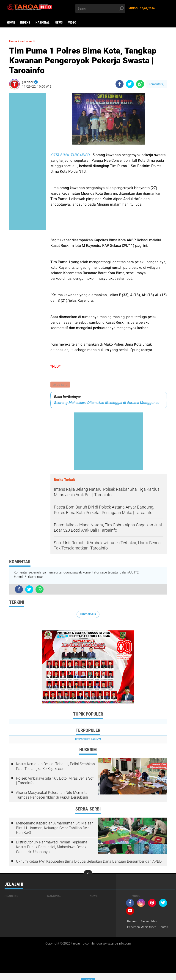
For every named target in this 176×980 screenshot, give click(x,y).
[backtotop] (88, 875)
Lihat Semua (88, 615)
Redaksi (133, 922)
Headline (11, 897)
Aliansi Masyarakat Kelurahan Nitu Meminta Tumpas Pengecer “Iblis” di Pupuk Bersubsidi (52, 795)
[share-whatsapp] (140, 84)
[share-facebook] (120, 84)
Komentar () (157, 84)
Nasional (43, 22)
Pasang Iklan (151, 922)
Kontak (132, 934)
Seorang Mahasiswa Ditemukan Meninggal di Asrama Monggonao (107, 403)
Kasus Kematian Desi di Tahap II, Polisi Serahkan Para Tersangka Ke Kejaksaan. (55, 767)
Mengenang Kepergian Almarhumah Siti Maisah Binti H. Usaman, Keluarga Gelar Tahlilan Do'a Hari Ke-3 (55, 828)
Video (72, 22)
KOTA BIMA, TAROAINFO (70, 155)
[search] (100, 8)
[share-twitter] (130, 84)
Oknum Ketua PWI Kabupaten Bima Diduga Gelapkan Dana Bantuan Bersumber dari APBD (89, 862)
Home (11, 22)
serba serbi (60, 385)
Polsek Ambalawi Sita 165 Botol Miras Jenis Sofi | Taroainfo (55, 781)
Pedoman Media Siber (143, 928)
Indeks (25, 22)
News (59, 22)
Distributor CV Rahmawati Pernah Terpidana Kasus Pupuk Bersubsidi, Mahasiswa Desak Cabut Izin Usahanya (52, 847)
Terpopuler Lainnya (88, 740)
